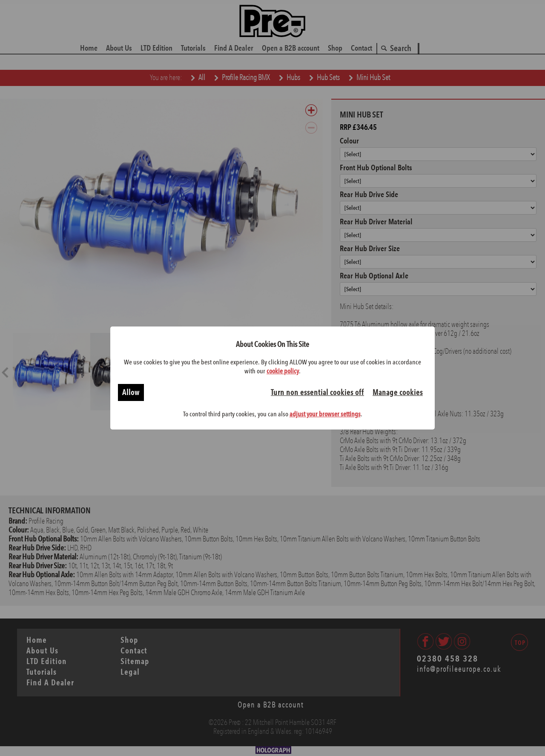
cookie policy (283, 371)
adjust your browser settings (325, 414)
